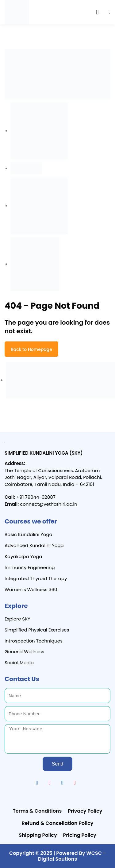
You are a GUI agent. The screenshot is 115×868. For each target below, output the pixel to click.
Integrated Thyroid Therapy (36, 578)
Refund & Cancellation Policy (57, 823)
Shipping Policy (38, 835)
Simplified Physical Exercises (37, 630)
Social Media (19, 663)
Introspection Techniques (34, 641)
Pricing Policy (80, 835)
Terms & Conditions (37, 811)
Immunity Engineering (30, 567)
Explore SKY (17, 619)
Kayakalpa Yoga (23, 556)
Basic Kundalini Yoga (29, 534)
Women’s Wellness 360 (31, 589)
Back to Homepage (31, 349)
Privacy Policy (85, 811)
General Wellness (24, 652)
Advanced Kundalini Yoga (34, 545)
